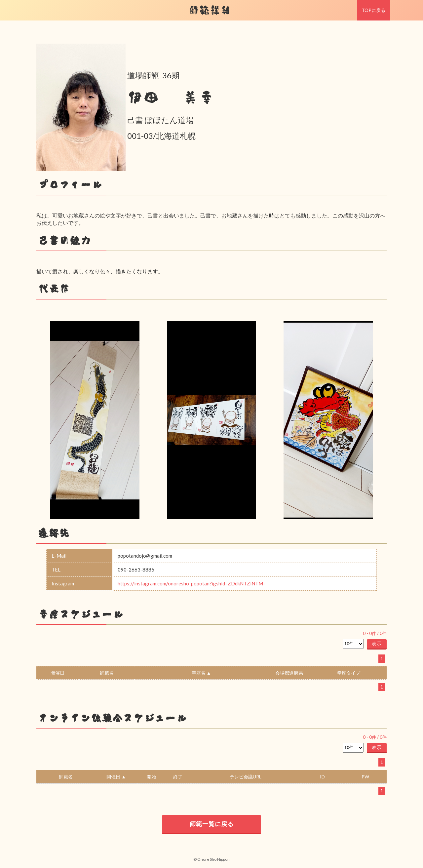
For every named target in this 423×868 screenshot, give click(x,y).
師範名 (107, 673)
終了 (178, 777)
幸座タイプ (349, 673)
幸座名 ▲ (201, 673)
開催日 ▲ (116, 777)
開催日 (58, 673)
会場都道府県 (289, 673)
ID (322, 777)
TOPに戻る (373, 10)
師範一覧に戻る (212, 824)
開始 (151, 777)
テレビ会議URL (246, 777)
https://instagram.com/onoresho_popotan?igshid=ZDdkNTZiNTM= (192, 583)
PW (365, 777)
